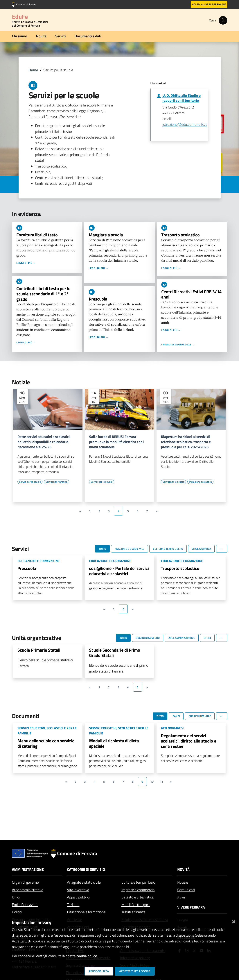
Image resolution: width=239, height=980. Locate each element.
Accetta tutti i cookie (135, 971)
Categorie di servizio (86, 869)
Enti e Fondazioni (25, 905)
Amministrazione (28, 869)
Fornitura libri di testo (37, 235)
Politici (17, 912)
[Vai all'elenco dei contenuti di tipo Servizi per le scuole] (30, 482)
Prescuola (98, 299)
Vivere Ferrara (191, 907)
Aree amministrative (28, 890)
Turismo (73, 905)
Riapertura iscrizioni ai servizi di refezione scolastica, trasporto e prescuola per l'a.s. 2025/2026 (186, 442)
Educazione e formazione (86, 912)
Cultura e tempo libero (138, 882)
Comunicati (186, 890)
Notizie (183, 882)
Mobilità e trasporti (136, 905)
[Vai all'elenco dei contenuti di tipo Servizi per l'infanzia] (56, 482)
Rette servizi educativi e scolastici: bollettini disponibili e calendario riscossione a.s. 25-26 (44, 442)
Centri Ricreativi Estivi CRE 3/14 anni (191, 294)
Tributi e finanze (133, 912)
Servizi (61, 36)
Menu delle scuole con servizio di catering (46, 743)
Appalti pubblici (78, 897)
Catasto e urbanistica (138, 897)
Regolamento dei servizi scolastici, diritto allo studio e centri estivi (189, 741)
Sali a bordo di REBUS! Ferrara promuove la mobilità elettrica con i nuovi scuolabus (117, 442)
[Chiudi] (234, 921)
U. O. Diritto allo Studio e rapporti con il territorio (182, 98)
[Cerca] (223, 20)
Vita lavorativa (78, 890)
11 (161, 782)
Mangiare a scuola (106, 235)
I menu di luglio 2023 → (178, 344)
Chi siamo (20, 36)
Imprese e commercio (138, 890)
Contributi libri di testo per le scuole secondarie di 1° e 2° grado (43, 294)
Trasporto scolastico (180, 235)
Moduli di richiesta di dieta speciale (114, 743)
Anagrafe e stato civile (84, 882)
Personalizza (99, 971)
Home (33, 70)
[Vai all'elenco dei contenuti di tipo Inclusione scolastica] (200, 482)
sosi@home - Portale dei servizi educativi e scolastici (119, 571)
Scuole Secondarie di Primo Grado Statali (115, 653)
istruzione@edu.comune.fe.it (185, 124)
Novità (41, 36)
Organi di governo (25, 882)
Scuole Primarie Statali (39, 650)
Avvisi (182, 897)
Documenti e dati (88, 36)
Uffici (16, 897)
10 (152, 782)
